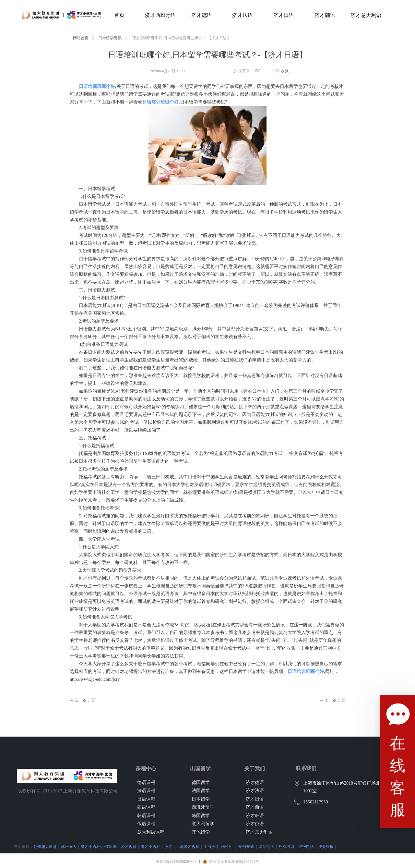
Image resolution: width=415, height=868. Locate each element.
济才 (168, 846)
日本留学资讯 (110, 38)
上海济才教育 (188, 846)
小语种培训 (245, 846)
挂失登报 (326, 846)
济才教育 (129, 846)
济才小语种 (150, 846)
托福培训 (286, 846)
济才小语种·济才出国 (99, 846)
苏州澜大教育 (45, 846)
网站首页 (81, 38)
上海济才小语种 (217, 846)
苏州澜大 (69, 846)
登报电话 (306, 846)
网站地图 (267, 846)
